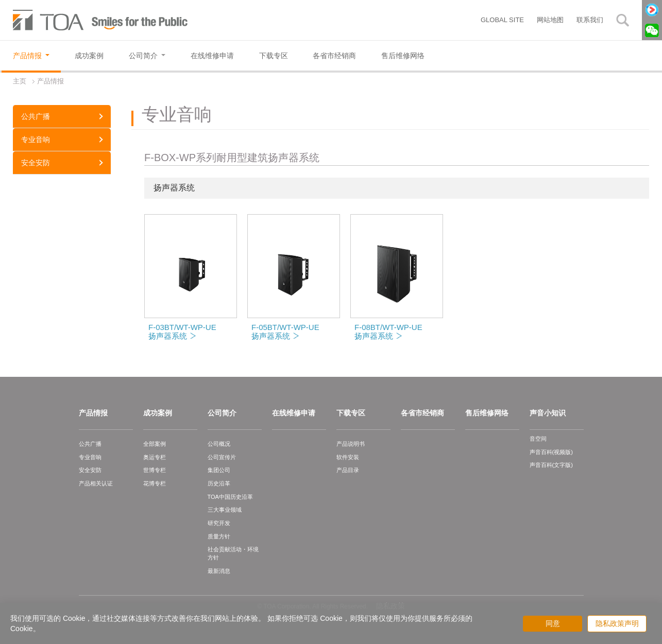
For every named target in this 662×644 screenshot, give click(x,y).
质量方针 (219, 536)
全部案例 (155, 444)
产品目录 (348, 470)
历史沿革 (219, 483)
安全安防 (36, 163)
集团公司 (219, 470)
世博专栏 (155, 470)
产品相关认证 (96, 483)
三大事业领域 (225, 510)
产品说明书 (351, 444)
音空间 (538, 439)
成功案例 (158, 413)
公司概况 (219, 444)
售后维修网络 (487, 413)
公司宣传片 (222, 457)
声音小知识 (548, 413)
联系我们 (590, 20)
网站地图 (550, 20)
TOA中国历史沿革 (230, 497)
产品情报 (93, 413)
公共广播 (36, 116)
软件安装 (348, 457)
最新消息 (219, 571)
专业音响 (36, 140)
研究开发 (219, 523)
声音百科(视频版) (551, 452)
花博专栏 (155, 483)
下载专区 (351, 413)
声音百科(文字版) (551, 465)
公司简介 (222, 413)
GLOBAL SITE (502, 20)
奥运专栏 (155, 457)
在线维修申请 (294, 413)
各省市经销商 (422, 413)
